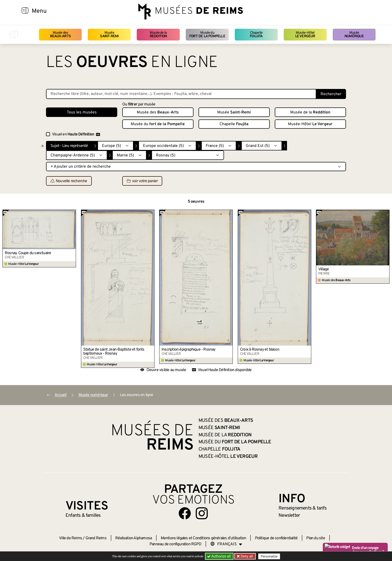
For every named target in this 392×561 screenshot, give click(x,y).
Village (323, 269)
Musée (109, 35)
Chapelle (256, 35)
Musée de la (158, 35)
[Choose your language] (226, 544)
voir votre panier (142, 181)
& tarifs (302, 508)
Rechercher (331, 94)
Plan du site (315, 538)
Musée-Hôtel (305, 35)
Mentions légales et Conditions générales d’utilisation (203, 538)
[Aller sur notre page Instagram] (202, 513)
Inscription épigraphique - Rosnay (188, 350)
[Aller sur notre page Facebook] (185, 513)
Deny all (246, 556)
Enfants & (83, 516)
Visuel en (76, 134)
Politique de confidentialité (276, 538)
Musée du (207, 35)
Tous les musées (82, 112)
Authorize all (219, 556)
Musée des (60, 35)
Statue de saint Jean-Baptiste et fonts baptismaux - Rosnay (114, 352)
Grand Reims (96, 538)
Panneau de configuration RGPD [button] (175, 544)
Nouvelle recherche (69, 181)
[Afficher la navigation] (25, 11)
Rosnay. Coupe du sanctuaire (28, 253)
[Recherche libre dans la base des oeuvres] (181, 94)
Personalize (269, 556)
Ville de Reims (70, 538)
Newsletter (289, 516)
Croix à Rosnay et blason (260, 350)
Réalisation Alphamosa (133, 538)
